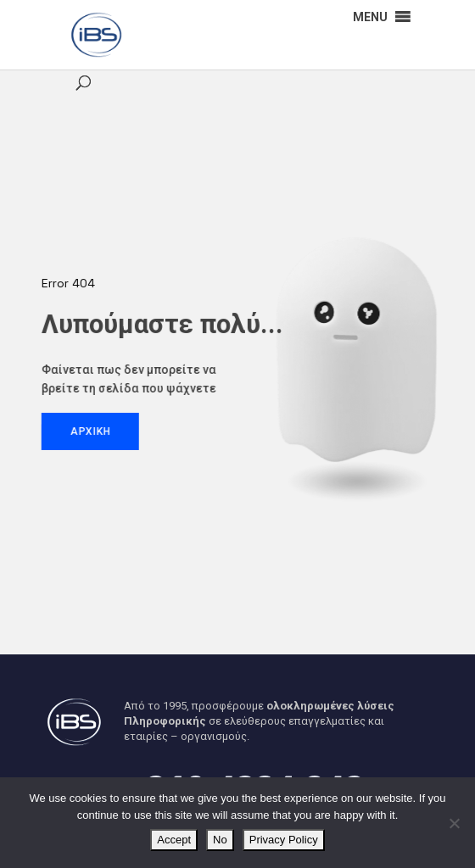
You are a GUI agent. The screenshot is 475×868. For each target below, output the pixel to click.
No (220, 840)
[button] (370, 17)
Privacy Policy (284, 840)
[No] (454, 823)
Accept (174, 840)
